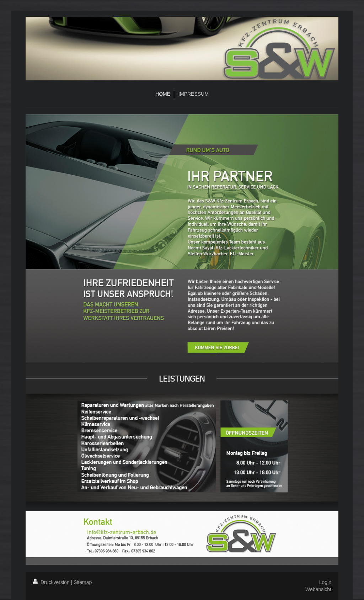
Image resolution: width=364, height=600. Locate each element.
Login (325, 582)
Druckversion (52, 582)
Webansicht (318, 589)
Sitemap (83, 582)
